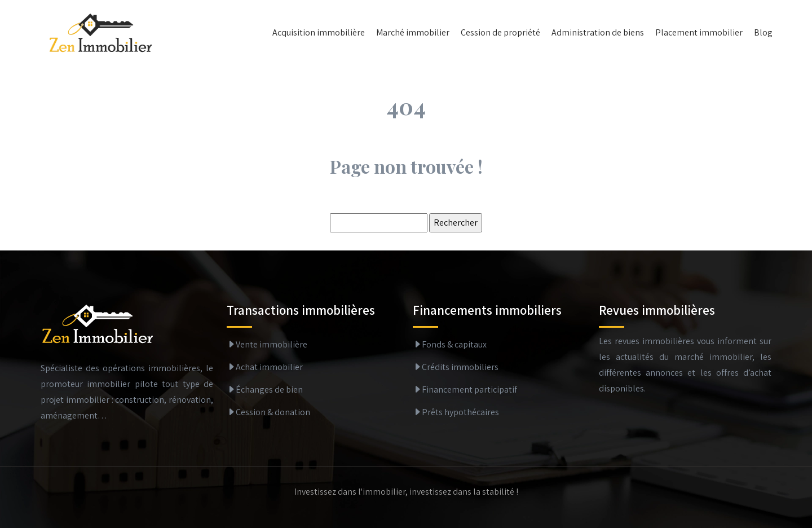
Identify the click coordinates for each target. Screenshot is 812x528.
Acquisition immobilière (319, 32)
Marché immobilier (413, 32)
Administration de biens (598, 32)
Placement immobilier (699, 32)
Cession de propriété (500, 32)
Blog (763, 32)
